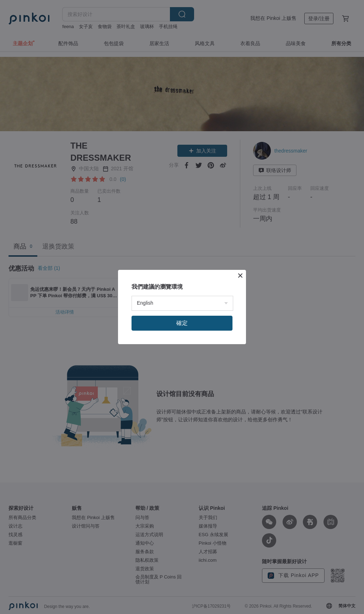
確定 (182, 323)
